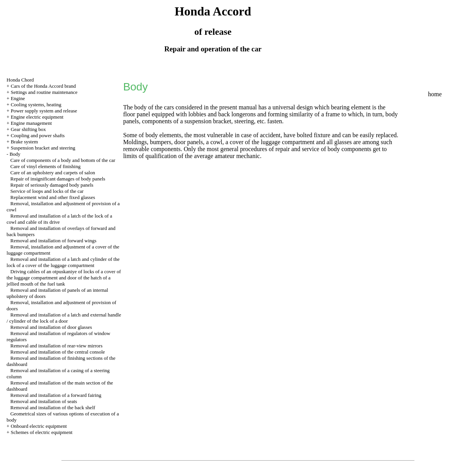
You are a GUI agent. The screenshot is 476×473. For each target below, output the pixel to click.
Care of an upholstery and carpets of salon (53, 173)
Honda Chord (20, 80)
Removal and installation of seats (44, 401)
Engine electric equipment (37, 117)
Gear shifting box (28, 129)
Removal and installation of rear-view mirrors (56, 346)
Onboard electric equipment (39, 426)
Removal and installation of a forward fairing (56, 395)
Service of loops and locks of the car (47, 191)
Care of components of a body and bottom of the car (63, 160)
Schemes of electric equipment (42, 432)
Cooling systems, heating (36, 105)
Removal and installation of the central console (58, 352)
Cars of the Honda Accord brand (43, 86)
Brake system (24, 142)
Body (15, 154)
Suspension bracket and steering (43, 148)
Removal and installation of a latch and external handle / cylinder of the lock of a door (64, 318)
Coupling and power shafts (38, 135)
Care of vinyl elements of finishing (46, 166)
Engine (18, 98)
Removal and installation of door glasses (51, 327)
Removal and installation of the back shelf (53, 407)
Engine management (31, 123)
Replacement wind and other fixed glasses (53, 197)
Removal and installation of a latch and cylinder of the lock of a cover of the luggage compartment (63, 262)
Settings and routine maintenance (44, 92)
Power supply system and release (44, 111)
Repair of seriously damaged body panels (52, 185)
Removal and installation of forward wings (54, 241)
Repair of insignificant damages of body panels (58, 179)
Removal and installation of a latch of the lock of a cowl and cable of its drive (59, 219)
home (435, 94)
